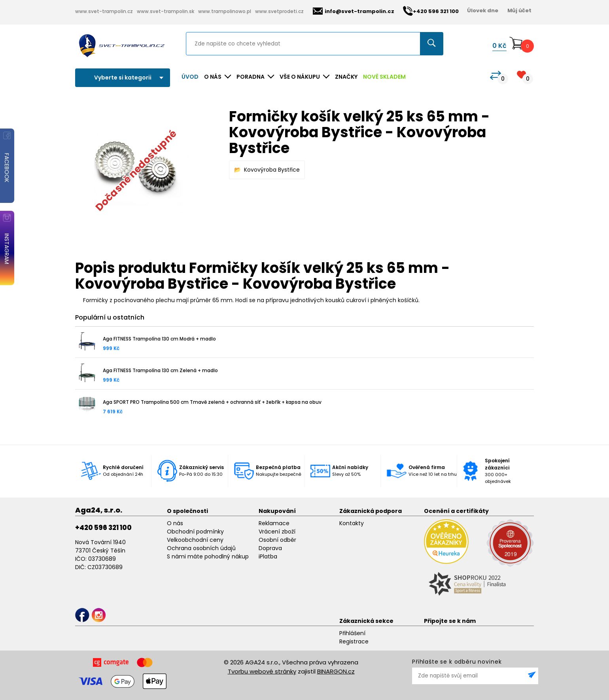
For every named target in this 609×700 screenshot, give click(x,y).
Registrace (354, 641)
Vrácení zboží (277, 532)
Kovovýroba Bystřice (272, 170)
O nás (175, 523)
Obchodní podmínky (195, 532)
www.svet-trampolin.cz (104, 11)
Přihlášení (352, 633)
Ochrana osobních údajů (201, 548)
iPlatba (268, 556)
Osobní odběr (277, 540)
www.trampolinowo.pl (225, 11)
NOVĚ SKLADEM (384, 77)
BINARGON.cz (336, 671)
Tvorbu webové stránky (262, 671)
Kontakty (352, 523)
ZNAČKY (346, 77)
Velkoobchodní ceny (195, 540)
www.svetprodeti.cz (279, 11)
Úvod (190, 77)
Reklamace (274, 523)
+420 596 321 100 (103, 528)
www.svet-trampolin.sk (165, 11)
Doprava (270, 548)
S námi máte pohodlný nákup (208, 556)
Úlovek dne (483, 10)
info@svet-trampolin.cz (354, 11)
